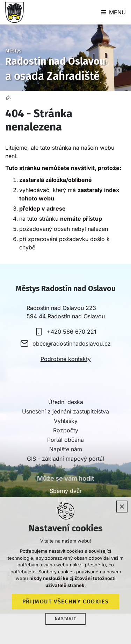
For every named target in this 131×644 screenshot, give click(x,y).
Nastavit (65, 619)
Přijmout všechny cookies (65, 601)
